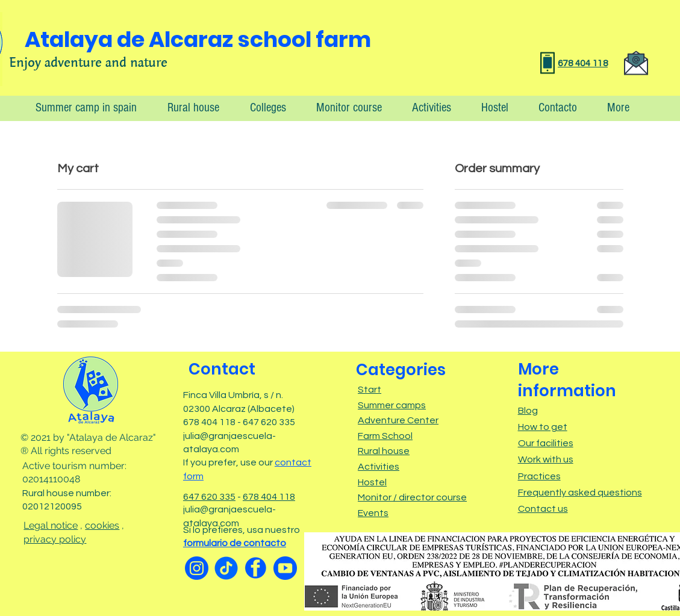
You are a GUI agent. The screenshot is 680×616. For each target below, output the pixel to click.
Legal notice (51, 525)
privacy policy (55, 539)
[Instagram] (197, 568)
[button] (612, 107)
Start (370, 390)
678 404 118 (269, 497)
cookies (102, 525)
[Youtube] (285, 568)
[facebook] (256, 568)
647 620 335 (209, 497)
